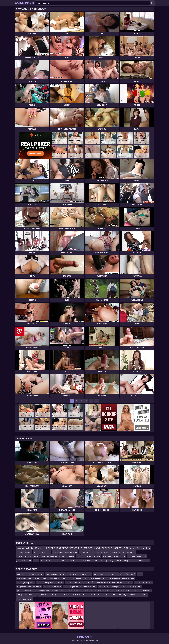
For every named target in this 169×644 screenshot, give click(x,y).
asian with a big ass (24, 599)
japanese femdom (24, 560)
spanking (109, 560)
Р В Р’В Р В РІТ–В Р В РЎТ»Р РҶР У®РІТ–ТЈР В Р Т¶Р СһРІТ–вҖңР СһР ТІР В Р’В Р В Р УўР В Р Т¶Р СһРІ (87, 548)
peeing (99, 552)
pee (92, 552)
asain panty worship (42, 552)
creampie (99, 560)
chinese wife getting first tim (80, 574)
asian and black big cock (56, 574)
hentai (72, 556)
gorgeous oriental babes (27, 591)
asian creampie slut (111, 556)
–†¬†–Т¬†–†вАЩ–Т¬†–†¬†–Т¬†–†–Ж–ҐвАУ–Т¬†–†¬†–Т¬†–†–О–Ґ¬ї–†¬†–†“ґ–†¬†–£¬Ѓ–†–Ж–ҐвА (104, 591)
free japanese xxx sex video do (29, 587)
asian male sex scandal (58, 578)
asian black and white (53, 587)
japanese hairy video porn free (65, 552)
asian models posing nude (27, 556)
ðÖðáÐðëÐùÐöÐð (128, 574)
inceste (149, 582)
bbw (148, 548)
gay (99, 556)
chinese (20, 552)
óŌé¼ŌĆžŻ (88, 582)
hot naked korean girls (137, 556)
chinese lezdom (88, 556)
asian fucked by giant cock (126, 560)
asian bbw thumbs (85, 560)
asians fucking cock (74, 582)
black (123, 556)
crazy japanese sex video (27, 595)
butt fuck (63, 556)
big (78, 556)
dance (63, 591)
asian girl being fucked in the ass (50, 582)
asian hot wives (110, 552)
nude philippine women (105, 582)
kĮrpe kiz (72, 560)
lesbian (28, 552)
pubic (36, 560)
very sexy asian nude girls (109, 587)
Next (96, 401)
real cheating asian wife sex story (30, 574)
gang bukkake (75, 578)
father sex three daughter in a (106, 574)
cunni (64, 560)
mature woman (40, 578)
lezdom (44, 560)
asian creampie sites (49, 556)
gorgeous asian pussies (49, 591)
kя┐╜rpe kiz (144, 560)
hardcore (147, 591)
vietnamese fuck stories (138, 595)
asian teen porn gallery (132, 587)
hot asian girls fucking (73, 587)
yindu (140, 574)
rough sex (84, 552)
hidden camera (90, 587)
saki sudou (131, 552)
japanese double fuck (99, 578)
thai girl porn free (24, 578)
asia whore (139, 582)
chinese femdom (137, 548)
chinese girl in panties (25, 582)
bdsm (121, 552)
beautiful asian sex (125, 582)
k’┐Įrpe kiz (40, 548)
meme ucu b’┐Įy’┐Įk (25, 548)
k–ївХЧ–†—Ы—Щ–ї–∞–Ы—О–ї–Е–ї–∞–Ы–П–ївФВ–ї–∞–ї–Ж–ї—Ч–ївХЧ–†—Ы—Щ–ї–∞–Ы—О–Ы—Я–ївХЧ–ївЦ (82, 595)
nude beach (54, 560)
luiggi (86, 578)
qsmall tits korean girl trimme (122, 578)
